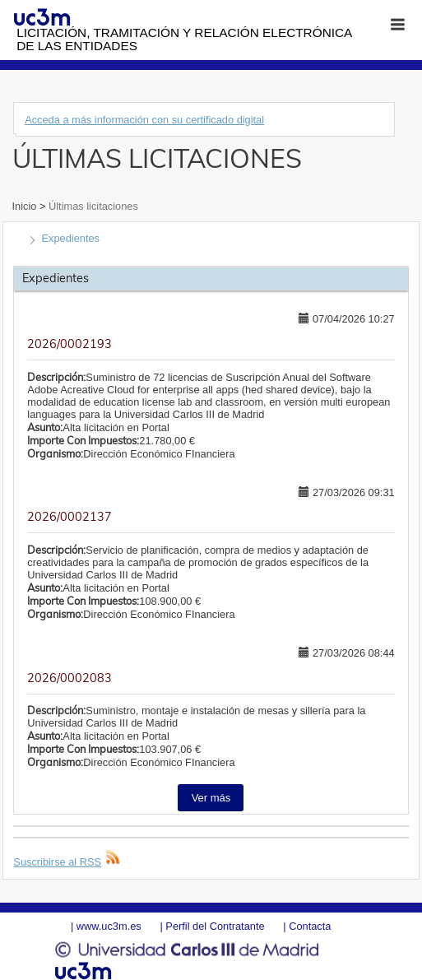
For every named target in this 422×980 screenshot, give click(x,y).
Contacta (310, 926)
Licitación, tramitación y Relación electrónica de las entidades (184, 39)
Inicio (26, 206)
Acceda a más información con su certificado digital (144, 120)
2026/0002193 (70, 344)
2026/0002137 (70, 517)
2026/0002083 (70, 678)
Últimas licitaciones (91, 206)
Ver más (211, 798)
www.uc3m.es (109, 926)
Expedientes (71, 238)
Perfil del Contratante (215, 926)
